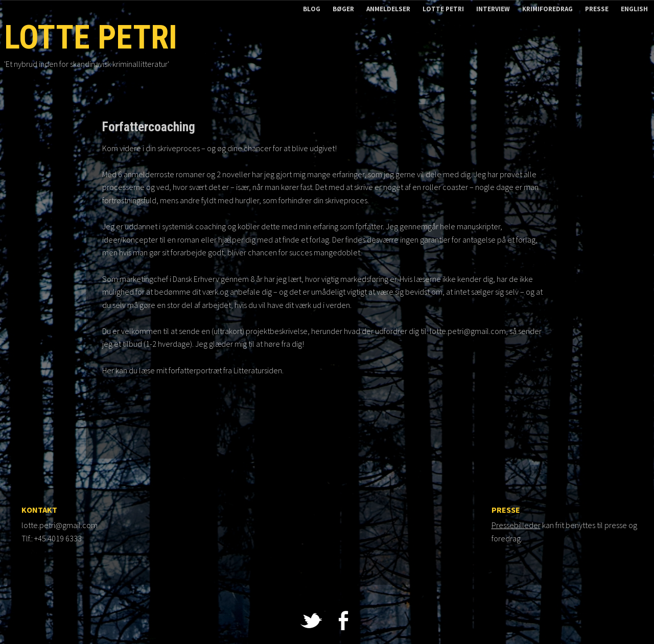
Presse (597, 9)
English (634, 9)
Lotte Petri (443, 9)
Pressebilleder (516, 525)
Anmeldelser (388, 9)
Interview (493, 9)
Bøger (343, 9)
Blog (312, 9)
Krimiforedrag (547, 9)
